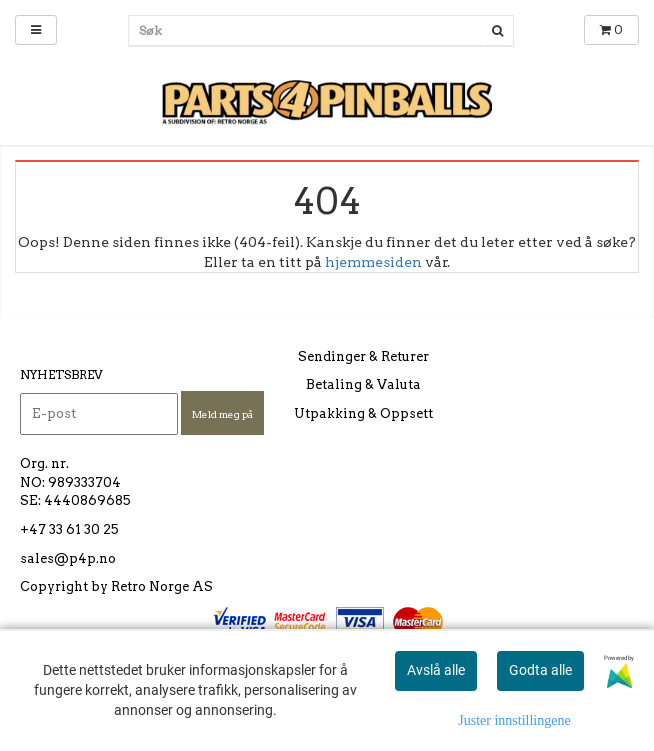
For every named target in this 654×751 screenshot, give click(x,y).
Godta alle (540, 670)
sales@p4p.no (68, 558)
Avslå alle (436, 670)
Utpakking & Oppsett (363, 413)
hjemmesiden (373, 262)
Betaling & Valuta (363, 384)
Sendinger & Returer (363, 356)
